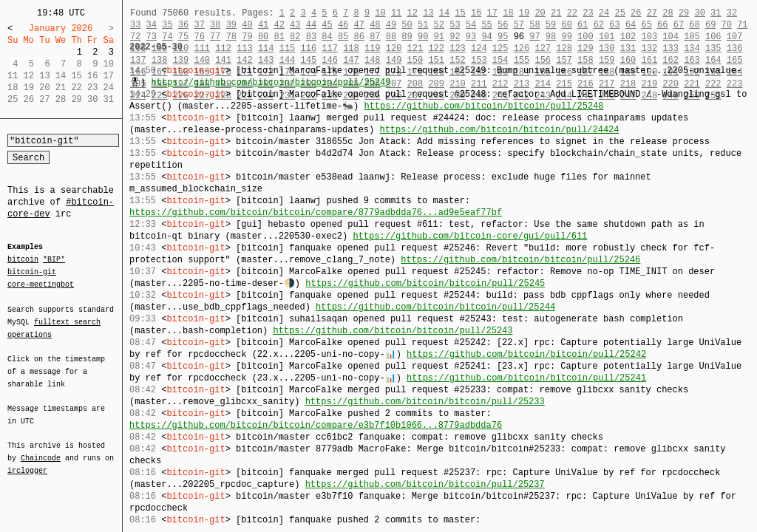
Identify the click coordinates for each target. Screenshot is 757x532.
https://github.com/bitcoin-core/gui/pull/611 (470, 236)
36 (183, 25)
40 (247, 25)
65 (647, 25)
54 (471, 25)
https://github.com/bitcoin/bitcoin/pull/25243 (393, 331)
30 (699, 13)
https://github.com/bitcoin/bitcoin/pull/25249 (271, 82)
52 (439, 25)
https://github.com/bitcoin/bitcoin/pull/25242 (526, 354)
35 (167, 25)
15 (460, 13)
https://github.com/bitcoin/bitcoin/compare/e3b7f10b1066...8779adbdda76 (316, 425)
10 (380, 13)
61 (583, 25)
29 (684, 13)
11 (396, 13)
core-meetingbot (41, 284)
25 (619, 13)
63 (614, 25)
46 (343, 25)
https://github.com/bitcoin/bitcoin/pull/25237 (425, 484)
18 (508, 13)
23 (588, 13)
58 (534, 25)
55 (486, 25)
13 (428, 13)
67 (679, 25)
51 (423, 25)
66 (662, 25)
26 (636, 13)
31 (716, 13)
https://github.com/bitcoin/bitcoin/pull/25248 (483, 106)
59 (551, 25)
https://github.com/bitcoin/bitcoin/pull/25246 (520, 260)
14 (444, 13)
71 (742, 25)
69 (710, 25)
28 (668, 13)
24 (604, 13)
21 (556, 13)
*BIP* (54, 260)
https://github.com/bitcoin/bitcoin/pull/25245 (425, 283)
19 (524, 13)
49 (391, 25)
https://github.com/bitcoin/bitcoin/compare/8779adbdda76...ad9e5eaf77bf (316, 212)
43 (295, 25)
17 (492, 13)
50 (407, 25)
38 (215, 25)
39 (231, 25)
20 (540, 13)
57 (519, 25)
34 (152, 25)
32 (732, 13)
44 (311, 25)
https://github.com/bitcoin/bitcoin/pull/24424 (499, 130)
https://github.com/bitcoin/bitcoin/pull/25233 (425, 402)
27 (652, 13)
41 (263, 25)
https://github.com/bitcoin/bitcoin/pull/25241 (526, 378)
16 (476, 13)
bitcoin (23, 260)
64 (631, 25)
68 (694, 25)
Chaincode (41, 449)
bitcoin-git (32, 272)
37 (199, 25)
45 (327, 25)
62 (599, 25)
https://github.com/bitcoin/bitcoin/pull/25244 (435, 307)
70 (727, 25)
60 (566, 25)
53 (455, 25)
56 (503, 25)
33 (135, 25)
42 (279, 25)
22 (572, 13)
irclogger (27, 461)
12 (412, 13)
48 (375, 25)
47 (359, 25)
